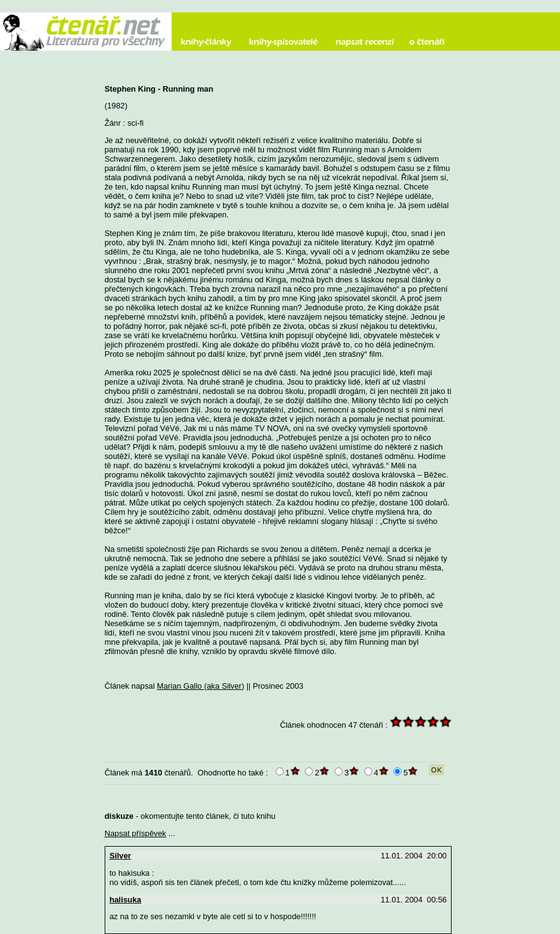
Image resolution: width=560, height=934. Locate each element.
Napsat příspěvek (136, 833)
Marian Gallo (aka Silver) (200, 686)
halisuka (125, 900)
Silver (120, 856)
